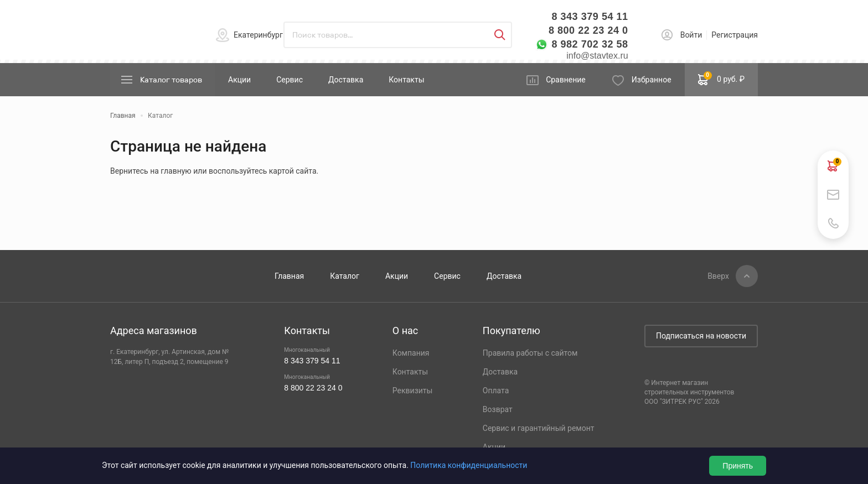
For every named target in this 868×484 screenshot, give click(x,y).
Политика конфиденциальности (469, 465)
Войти (691, 35)
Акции (239, 80)
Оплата (496, 391)
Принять (738, 466)
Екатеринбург (258, 35)
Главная (289, 276)
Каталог (345, 276)
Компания (411, 353)
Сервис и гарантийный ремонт (539, 428)
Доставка (346, 80)
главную (176, 171)
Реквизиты (413, 391)
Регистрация (735, 35)
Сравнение (566, 80)
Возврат (498, 409)
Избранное (652, 80)
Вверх (718, 276)
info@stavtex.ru (597, 56)
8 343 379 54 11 (590, 17)
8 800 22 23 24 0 (588, 30)
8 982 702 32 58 (590, 44)
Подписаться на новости (701, 336)
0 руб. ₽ (721, 79)
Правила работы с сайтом (530, 353)
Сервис (290, 80)
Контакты (406, 80)
